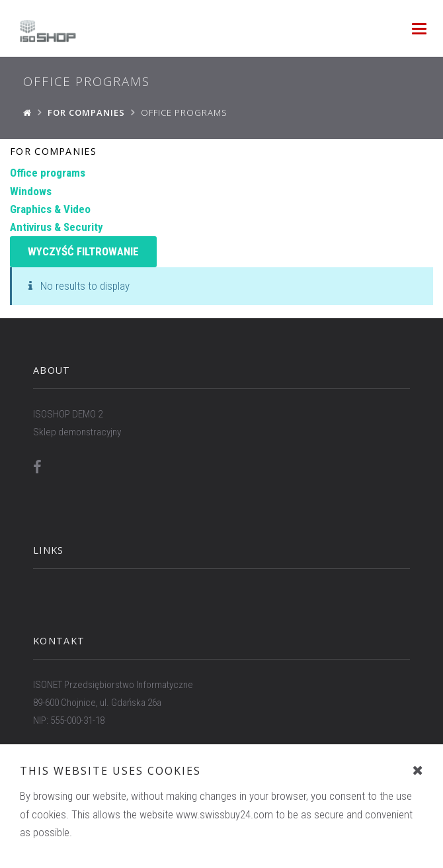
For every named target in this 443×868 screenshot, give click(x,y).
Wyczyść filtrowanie (83, 251)
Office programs (48, 173)
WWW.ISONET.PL (66, 757)
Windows (31, 191)
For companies (53, 151)
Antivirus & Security (57, 227)
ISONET (280, 828)
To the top (222, 846)
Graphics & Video (50, 209)
